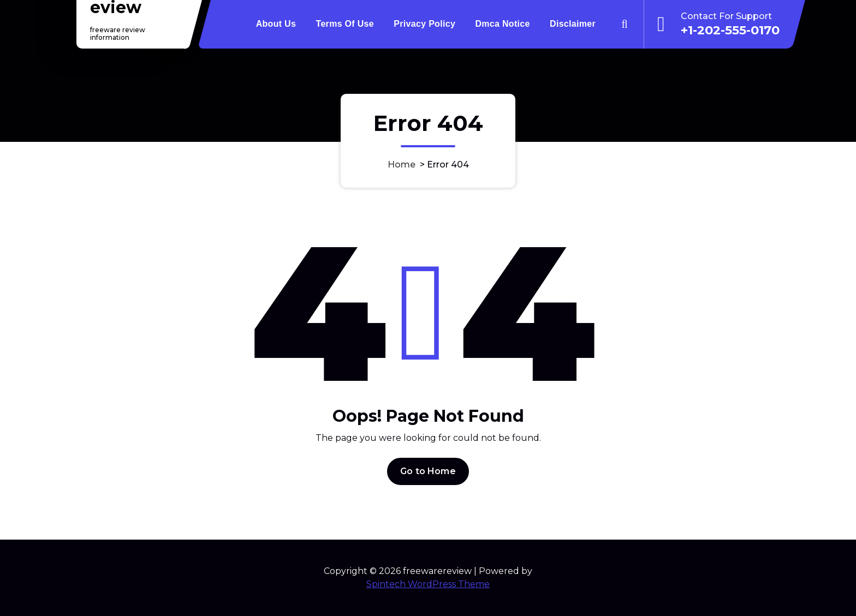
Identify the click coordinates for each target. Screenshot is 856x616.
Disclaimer (573, 24)
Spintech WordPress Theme (428, 584)
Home (402, 165)
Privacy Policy (424, 24)
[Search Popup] (625, 24)
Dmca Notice (502, 24)
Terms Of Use (345, 24)
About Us (276, 24)
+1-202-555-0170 (730, 30)
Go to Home (428, 484)
